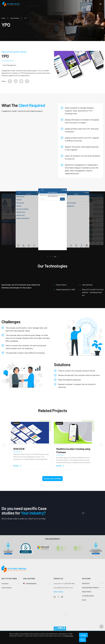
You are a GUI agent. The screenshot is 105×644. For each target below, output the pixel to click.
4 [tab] (55, 258)
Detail (17, 467)
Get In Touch (58, 593)
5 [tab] (57, 258)
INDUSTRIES (87, 593)
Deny (83, 640)
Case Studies (15, 18)
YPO (25, 18)
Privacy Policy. (69, 636)
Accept (83, 635)
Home (3, 18)
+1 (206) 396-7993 (68, 584)
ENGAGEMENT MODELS (91, 589)
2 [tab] (50, 258)
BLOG (84, 601)
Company (5, 584)
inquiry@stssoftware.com (63, 589)
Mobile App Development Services (14, 52)
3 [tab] (52, 258)
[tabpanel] (52, 220)
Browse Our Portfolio (52, 480)
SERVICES (86, 584)
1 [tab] (48, 258)
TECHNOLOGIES (88, 597)
